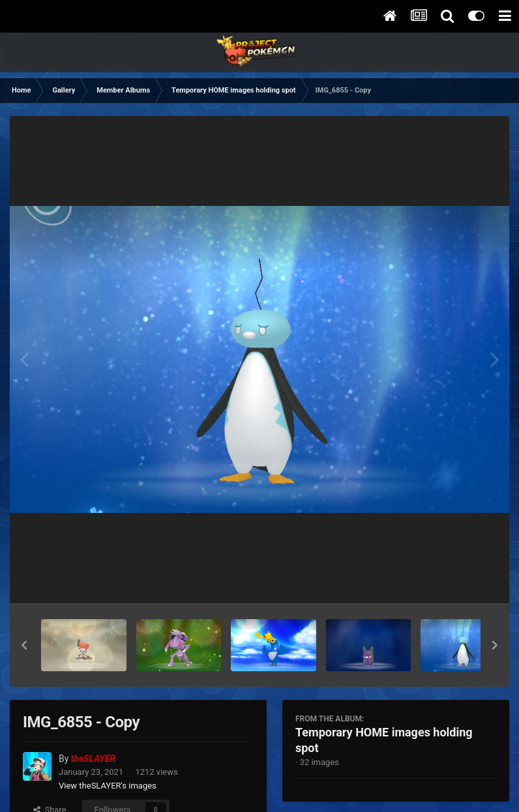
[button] (24, 645)
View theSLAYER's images (108, 786)
